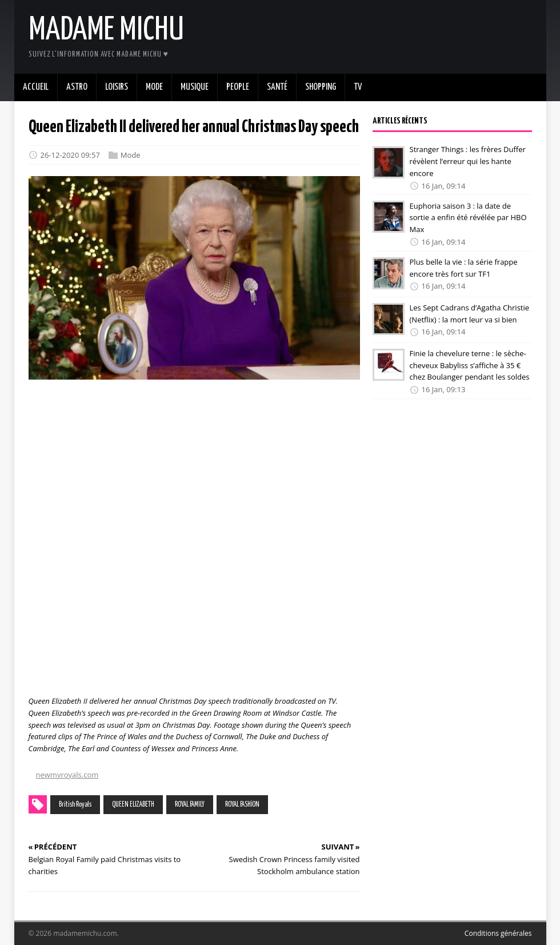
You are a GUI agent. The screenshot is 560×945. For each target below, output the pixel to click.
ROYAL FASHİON (242, 805)
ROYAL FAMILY (190, 805)
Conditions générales (498, 933)
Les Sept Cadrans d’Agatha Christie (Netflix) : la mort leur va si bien (470, 314)
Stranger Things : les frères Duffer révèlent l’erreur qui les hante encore (468, 161)
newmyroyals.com (67, 775)
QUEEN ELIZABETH (133, 805)
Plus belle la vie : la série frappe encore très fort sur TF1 (464, 268)
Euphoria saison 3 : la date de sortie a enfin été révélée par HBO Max (468, 217)
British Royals (75, 805)
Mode (131, 155)
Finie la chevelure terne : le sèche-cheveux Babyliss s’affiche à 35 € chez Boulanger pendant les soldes (470, 365)
